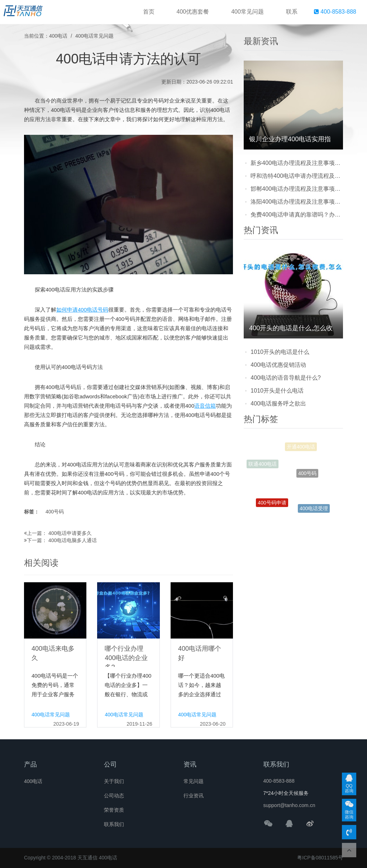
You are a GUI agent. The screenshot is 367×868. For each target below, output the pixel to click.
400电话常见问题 (94, 36)
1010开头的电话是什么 (280, 352)
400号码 (55, 512)
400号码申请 (272, 506)
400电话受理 (314, 510)
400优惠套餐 (193, 12)
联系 (292, 12)
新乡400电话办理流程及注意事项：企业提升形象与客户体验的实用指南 (297, 163)
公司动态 (114, 796)
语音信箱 (205, 406)
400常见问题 (247, 12)
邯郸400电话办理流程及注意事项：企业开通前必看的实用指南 (297, 189)
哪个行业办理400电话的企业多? (126, 658)
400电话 (58, 36)
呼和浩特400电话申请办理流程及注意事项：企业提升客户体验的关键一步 (297, 176)
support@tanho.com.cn (289, 805)
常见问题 (194, 781)
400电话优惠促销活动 (278, 365)
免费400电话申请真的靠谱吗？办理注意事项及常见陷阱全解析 (297, 215)
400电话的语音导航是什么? (286, 378)
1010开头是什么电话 (277, 391)
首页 (149, 12)
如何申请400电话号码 (82, 310)
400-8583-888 (335, 12)
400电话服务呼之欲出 (278, 404)
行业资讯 (194, 796)
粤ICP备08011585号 (320, 858)
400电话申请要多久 (70, 533)
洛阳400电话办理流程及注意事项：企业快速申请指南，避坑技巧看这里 (297, 202)
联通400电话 (263, 465)
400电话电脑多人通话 (73, 540)
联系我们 (114, 824)
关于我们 (114, 781)
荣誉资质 (114, 810)
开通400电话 (301, 449)
